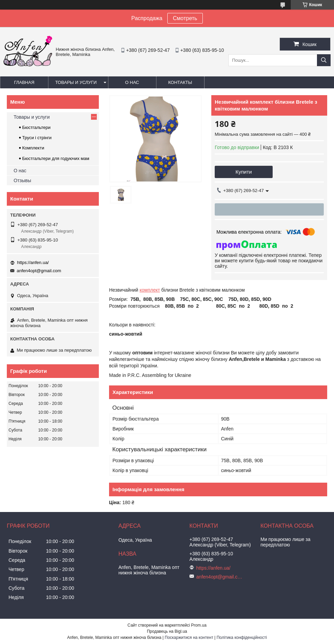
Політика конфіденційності (242, 638)
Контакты (180, 82)
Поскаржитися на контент (189, 638)
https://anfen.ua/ (33, 262)
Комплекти (33, 148)
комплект (150, 290)
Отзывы (22, 180)
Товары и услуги (76, 82)
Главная (24, 82)
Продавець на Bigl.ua (167, 631)
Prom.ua (199, 625)
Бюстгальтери (36, 127)
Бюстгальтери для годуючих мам (56, 158)
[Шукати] (324, 60)
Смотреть (185, 18)
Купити (244, 172)
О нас (132, 82)
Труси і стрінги (37, 138)
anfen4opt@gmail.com (39, 271)
